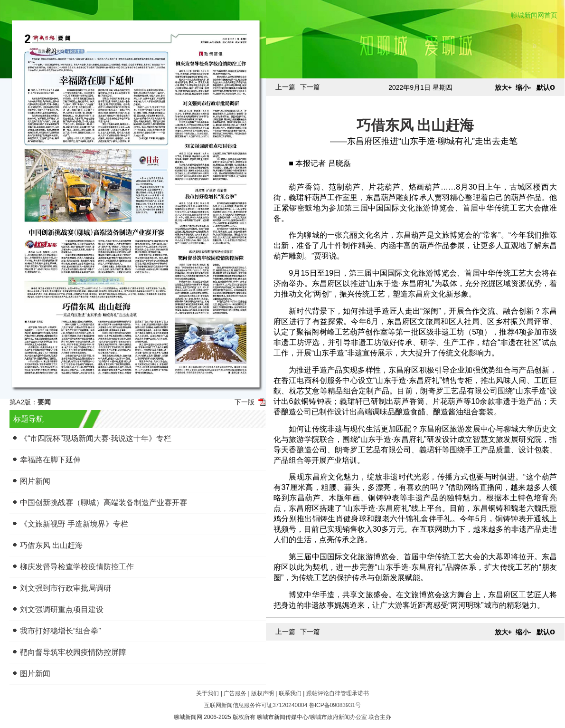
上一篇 (285, 87)
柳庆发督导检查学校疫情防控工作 (77, 567)
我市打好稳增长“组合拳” (61, 631)
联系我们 (290, 693)
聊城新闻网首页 (534, 15)
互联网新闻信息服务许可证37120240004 (256, 705)
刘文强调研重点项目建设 (62, 609)
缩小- (523, 87)
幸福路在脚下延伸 (50, 460)
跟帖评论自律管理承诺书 (338, 693)
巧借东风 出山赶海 (51, 545)
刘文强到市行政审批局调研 (66, 588)
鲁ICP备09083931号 (335, 705)
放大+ (503, 87)
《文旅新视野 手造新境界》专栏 (74, 524)
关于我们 (207, 693)
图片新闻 (35, 481)
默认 (546, 87)
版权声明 (263, 693)
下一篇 (310, 87)
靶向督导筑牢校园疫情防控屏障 (73, 652)
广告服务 (235, 693)
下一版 (245, 402)
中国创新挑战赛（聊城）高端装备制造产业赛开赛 (104, 503)
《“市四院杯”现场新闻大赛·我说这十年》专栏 (96, 438)
